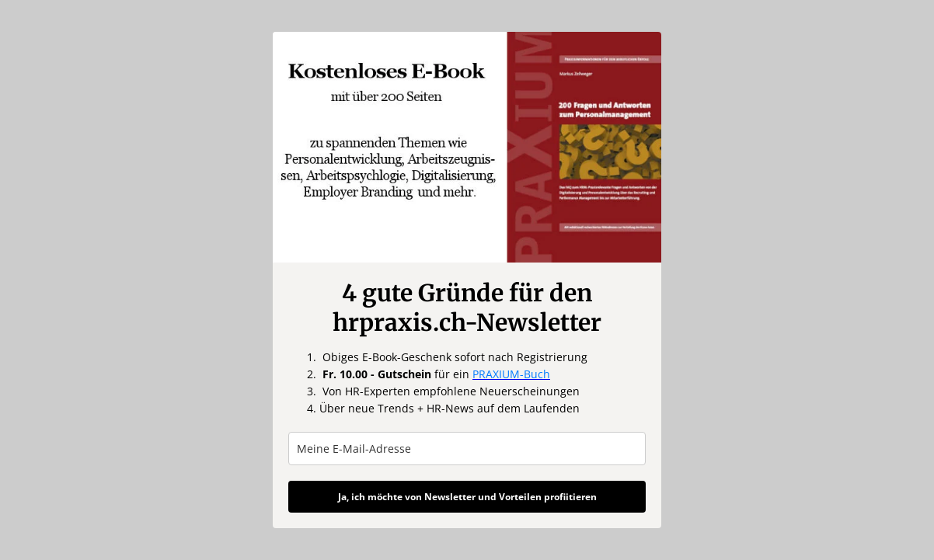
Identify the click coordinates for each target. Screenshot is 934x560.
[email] (467, 449)
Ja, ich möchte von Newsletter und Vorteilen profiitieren (467, 497)
